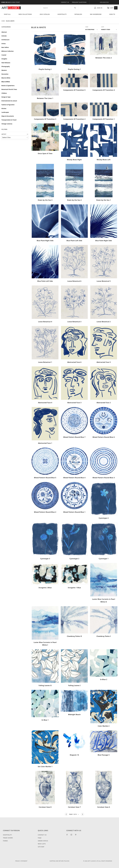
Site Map (41, 847)
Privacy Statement (21, 861)
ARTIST (15, 134)
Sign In (98, 8)
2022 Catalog (45, 14)
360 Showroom (96, 14)
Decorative (5, 74)
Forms (5, 841)
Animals (4, 36)
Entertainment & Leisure (9, 101)
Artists (4, 44)
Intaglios (78, 14)
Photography (6, 66)
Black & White (6, 78)
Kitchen (4, 108)
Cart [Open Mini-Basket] (112, 8)
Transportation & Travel (9, 120)
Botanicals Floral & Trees (9, 89)
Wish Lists (42, 844)
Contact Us (65, 2)
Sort (103, 27)
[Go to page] (74, 814)
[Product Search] (56, 8)
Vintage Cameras (7, 124)
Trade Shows (8, 838)
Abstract (4, 32)
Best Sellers (5, 47)
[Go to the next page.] (83, 814)
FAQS (40, 838)
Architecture (5, 40)
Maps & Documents (8, 116)
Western (4, 70)
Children (4, 93)
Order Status (43, 841)
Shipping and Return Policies (59, 861)
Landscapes (5, 112)
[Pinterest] (76, 835)
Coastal (4, 55)
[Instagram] (72, 835)
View (87, 27)
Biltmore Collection (8, 51)
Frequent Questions (79, 2)
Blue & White (6, 82)
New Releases (6, 63)
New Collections (25, 14)
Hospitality (62, 14)
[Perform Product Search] (75, 8)
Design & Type (6, 97)
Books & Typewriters (8, 86)
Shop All (7, 14)
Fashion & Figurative (8, 105)
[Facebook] (68, 835)
